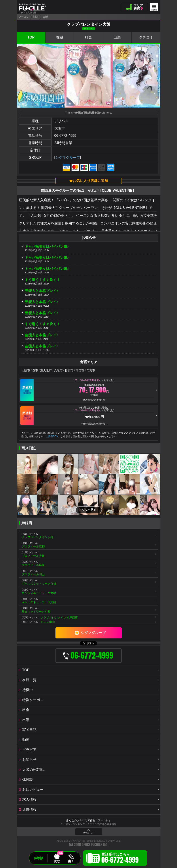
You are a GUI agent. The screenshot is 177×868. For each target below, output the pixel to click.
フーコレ (24, 17)
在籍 (60, 37)
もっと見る (89, 510)
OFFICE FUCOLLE (92, 845)
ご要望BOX (52, 436)
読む (57, 861)
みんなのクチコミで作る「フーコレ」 (89, 820)
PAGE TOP (89, 833)
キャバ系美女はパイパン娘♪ (47, 246)
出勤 (117, 37)
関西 (36, 17)
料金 (88, 37)
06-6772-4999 (65, 136)
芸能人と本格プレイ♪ (42, 291)
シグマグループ (68, 158)
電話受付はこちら (120, 859)
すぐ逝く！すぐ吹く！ (42, 280)
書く (71, 861)
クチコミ (146, 37)
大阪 (45, 17)
